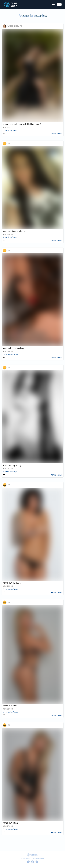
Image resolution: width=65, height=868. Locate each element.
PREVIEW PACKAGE (57, 134)
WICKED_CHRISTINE (15, 26)
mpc (9, 143)
